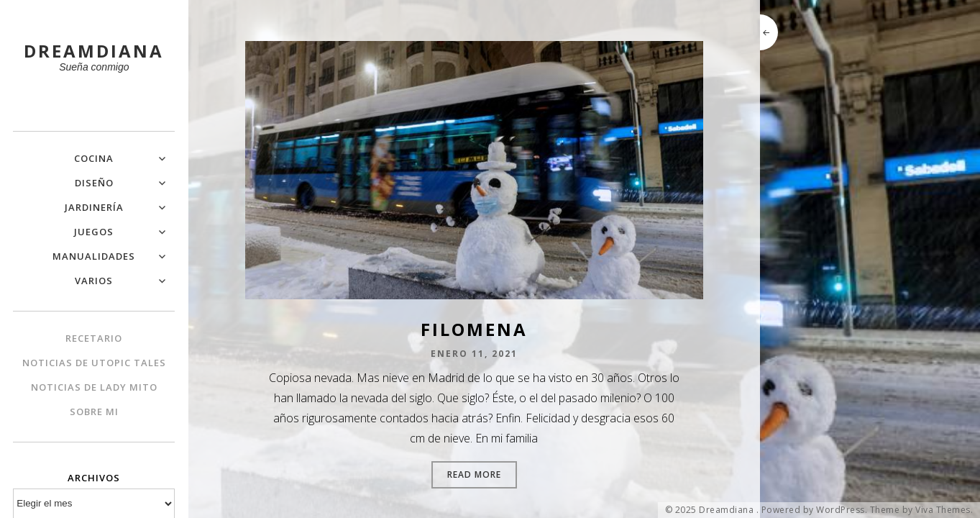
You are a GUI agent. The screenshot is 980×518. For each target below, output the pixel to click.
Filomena (474, 329)
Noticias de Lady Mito (94, 387)
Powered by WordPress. (815, 510)
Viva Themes (943, 510)
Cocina (94, 158)
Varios (94, 281)
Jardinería (94, 207)
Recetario (94, 338)
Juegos (94, 232)
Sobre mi (94, 412)
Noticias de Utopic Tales (94, 363)
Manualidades (94, 256)
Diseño (94, 183)
